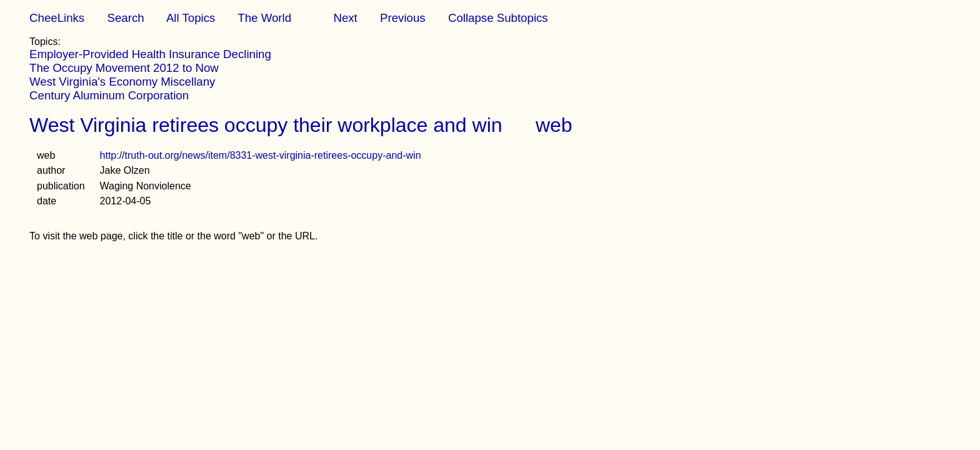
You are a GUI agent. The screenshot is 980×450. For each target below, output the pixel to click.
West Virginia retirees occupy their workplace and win (266, 125)
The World (264, 18)
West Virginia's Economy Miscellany (122, 82)
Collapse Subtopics (498, 18)
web (554, 125)
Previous (403, 18)
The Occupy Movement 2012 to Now (124, 68)
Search (125, 18)
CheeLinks (57, 18)
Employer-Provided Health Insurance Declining (150, 54)
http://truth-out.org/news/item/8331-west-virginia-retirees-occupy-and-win (261, 155)
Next (345, 18)
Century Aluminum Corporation (109, 95)
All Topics (191, 18)
